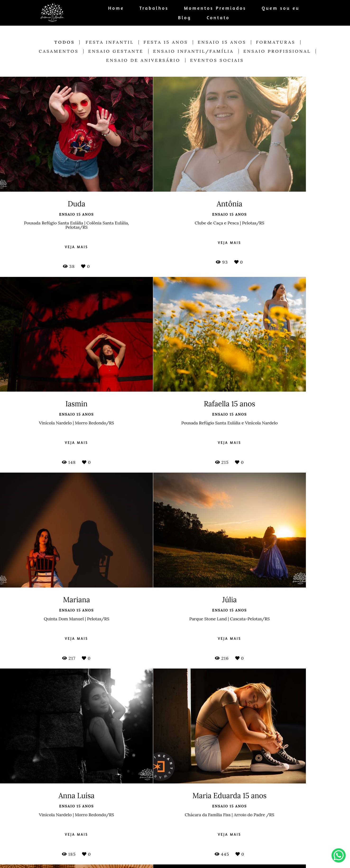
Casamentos (59, 51)
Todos (64, 42)
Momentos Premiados (215, 8)
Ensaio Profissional (277, 51)
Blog (185, 17)
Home (116, 8)
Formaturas (276, 42)
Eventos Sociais (217, 60)
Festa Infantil (110, 42)
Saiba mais (127, 860)
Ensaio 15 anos (222, 42)
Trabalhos (154, 8)
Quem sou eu (281, 8)
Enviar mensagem (272, 828)
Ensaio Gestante (116, 51)
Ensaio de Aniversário (143, 60)
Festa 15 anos (166, 42)
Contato (218, 17)
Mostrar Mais (175, 781)
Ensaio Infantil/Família (193, 51)
